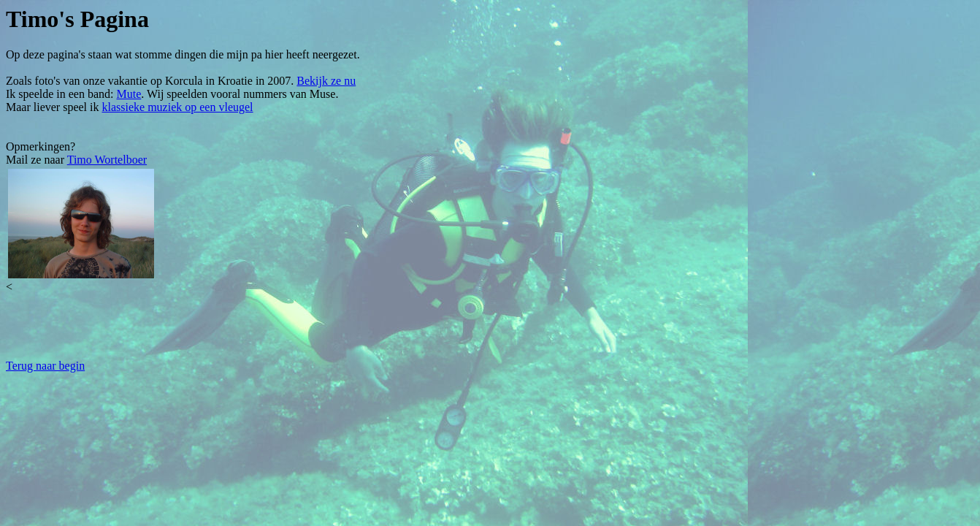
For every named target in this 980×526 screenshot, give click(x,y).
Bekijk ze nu (326, 81)
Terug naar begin (45, 366)
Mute (129, 94)
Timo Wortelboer (107, 160)
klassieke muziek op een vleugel (178, 107)
